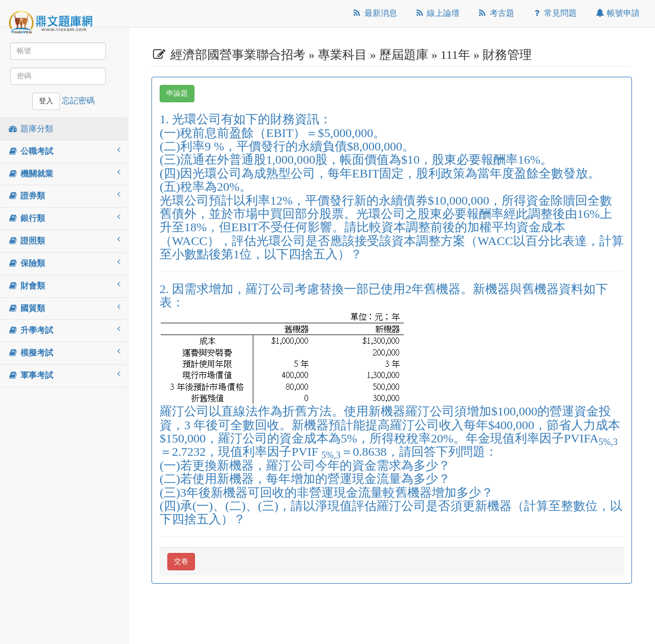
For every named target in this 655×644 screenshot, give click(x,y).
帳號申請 (617, 13)
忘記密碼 (78, 101)
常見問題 (554, 13)
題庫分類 (30, 129)
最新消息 (374, 13)
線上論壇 (437, 13)
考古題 (496, 13)
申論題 (177, 93)
